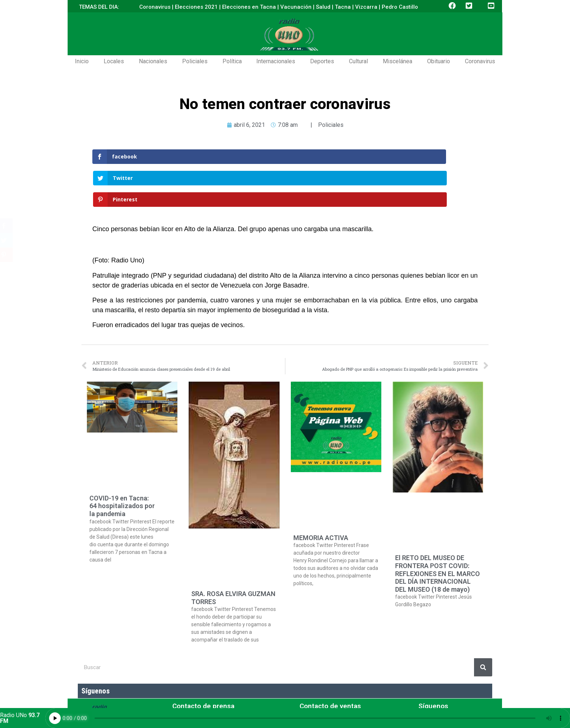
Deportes (322, 61)
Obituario (439, 61)
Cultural (358, 61)
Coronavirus (480, 61)
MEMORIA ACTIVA (321, 495)
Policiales (195, 61)
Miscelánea (398, 61)
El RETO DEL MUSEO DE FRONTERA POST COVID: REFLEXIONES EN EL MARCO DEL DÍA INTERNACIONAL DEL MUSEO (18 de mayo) (437, 531)
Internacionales (276, 61)
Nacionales (153, 61)
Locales (114, 61)
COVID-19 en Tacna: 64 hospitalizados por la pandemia (122, 463)
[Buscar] (483, 624)
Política (232, 61)
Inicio (82, 61)
